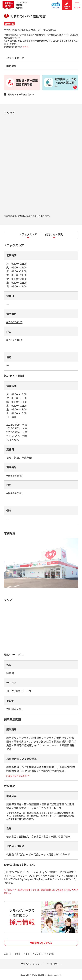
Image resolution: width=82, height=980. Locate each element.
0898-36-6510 (14, 475)
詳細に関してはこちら (18, 776)
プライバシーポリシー (31, 964)
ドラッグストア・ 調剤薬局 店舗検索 (16, 5)
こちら (25, 47)
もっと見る (13, 440)
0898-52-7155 (14, 322)
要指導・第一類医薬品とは (19, 94)
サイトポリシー (54, 964)
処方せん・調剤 (54, 235)
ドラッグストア (28, 235)
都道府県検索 (67, 5)
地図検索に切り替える (41, 943)
